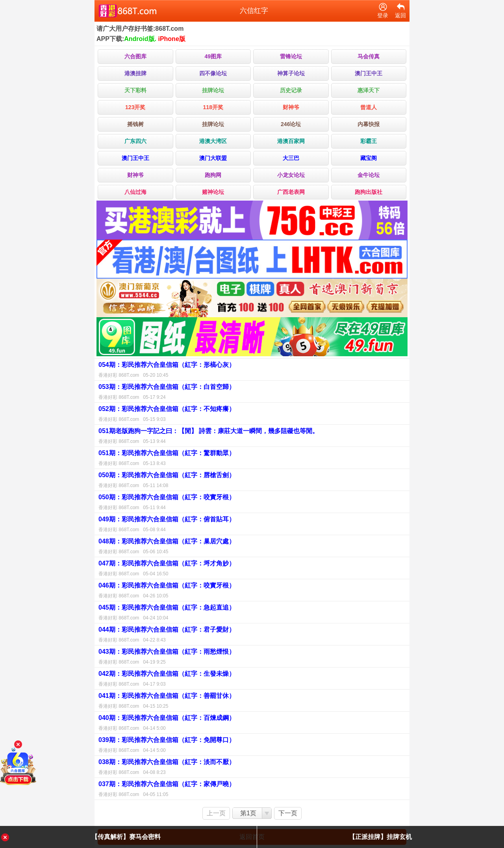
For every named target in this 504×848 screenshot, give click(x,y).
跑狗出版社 (369, 192)
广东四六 (135, 141)
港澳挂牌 (135, 73)
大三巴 (291, 158)
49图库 (213, 56)
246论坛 (291, 124)
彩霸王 (369, 141)
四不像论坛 (213, 73)
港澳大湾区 (213, 141)
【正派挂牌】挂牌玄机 (380, 837)
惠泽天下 (369, 90)
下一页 (288, 813)
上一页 (216, 813)
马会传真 (369, 56)
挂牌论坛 (213, 90)
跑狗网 (213, 175)
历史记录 (291, 90)
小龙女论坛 (291, 175)
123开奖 (135, 107)
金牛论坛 (369, 175)
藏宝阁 (369, 158)
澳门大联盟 (213, 158)
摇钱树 (135, 124)
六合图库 (135, 56)
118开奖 (213, 107)
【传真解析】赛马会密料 (126, 837)
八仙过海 (135, 192)
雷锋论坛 (291, 56)
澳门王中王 (369, 73)
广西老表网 (291, 192)
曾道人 (369, 107)
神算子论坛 (291, 73)
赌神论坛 (213, 192)
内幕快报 (369, 124)
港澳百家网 (291, 141)
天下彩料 (135, 90)
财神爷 (291, 107)
